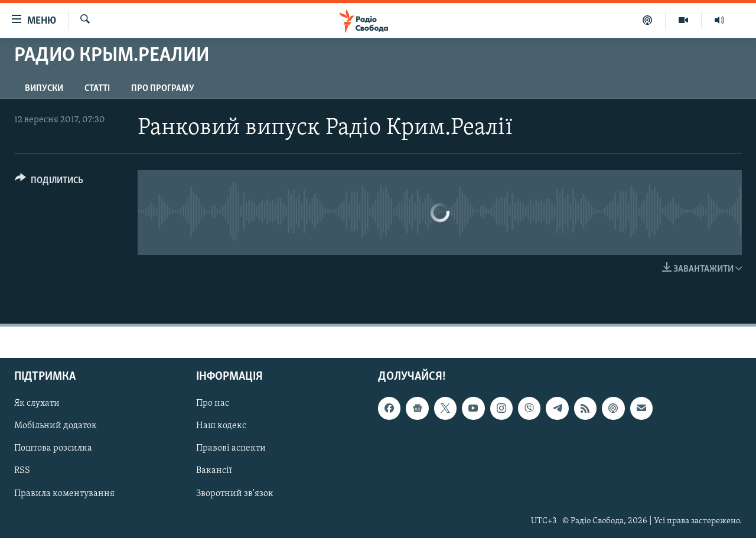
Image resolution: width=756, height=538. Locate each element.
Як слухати (37, 404)
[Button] (49, 182)
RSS (22, 471)
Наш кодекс (221, 426)
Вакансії (214, 471)
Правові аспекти (231, 449)
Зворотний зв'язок (235, 494)
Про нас (213, 404)
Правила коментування (64, 494)
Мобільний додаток (56, 426)
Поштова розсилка (53, 449)
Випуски (44, 89)
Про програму (163, 89)
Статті (97, 89)
